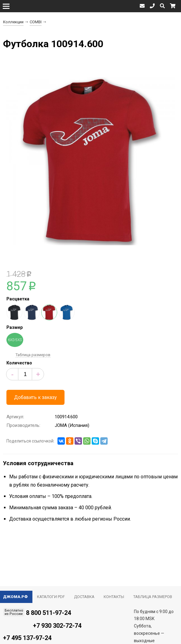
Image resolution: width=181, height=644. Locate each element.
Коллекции (13, 22)
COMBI (36, 22)
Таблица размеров (33, 355)
